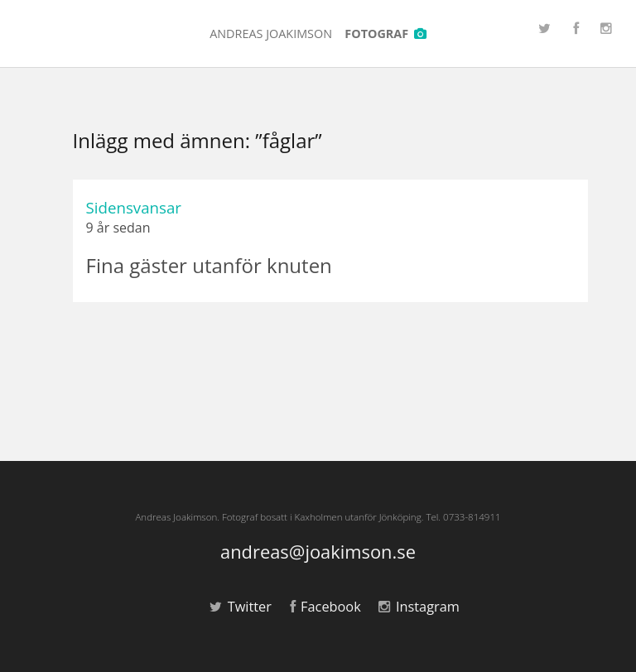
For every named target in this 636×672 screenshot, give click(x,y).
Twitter (241, 607)
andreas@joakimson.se (318, 552)
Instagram (419, 607)
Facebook (325, 607)
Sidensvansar (134, 207)
